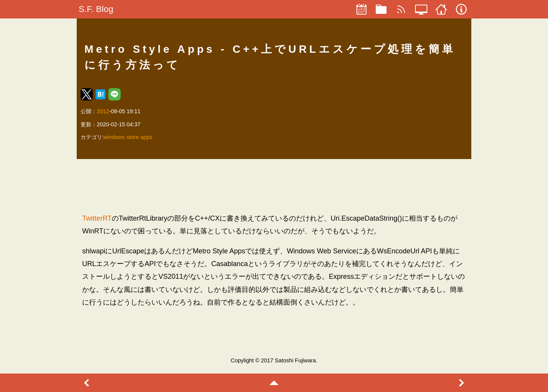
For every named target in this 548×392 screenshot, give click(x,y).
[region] (274, 186)
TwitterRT (97, 218)
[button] (87, 94)
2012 (103, 111)
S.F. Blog (96, 9)
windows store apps (128, 137)
